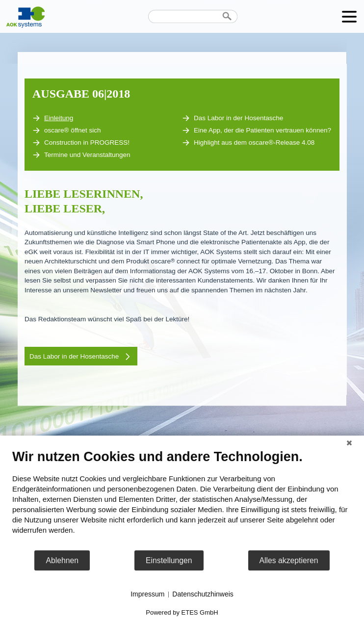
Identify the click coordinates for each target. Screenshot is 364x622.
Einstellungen (169, 560)
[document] (182, 499)
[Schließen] (349, 443)
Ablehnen (62, 560)
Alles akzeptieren (289, 560)
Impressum (147, 594)
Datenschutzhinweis (203, 594)
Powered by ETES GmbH (182, 612)
